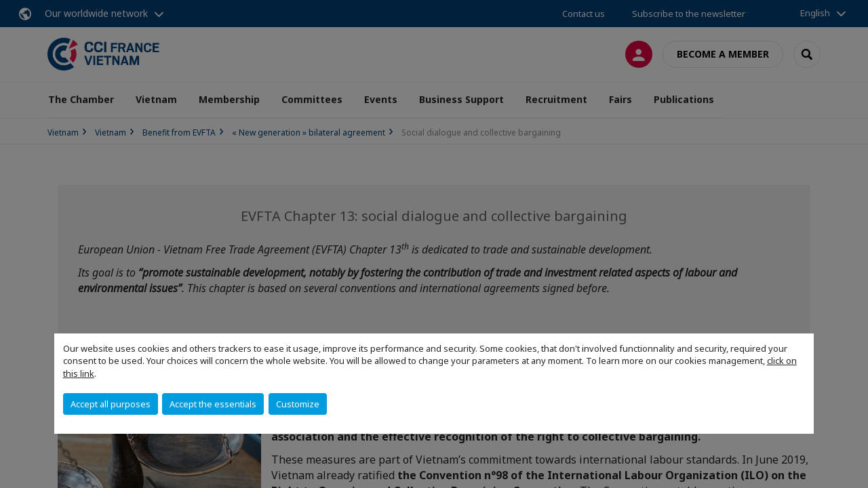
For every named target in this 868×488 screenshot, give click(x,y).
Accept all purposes (111, 404)
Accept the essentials (213, 404)
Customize (298, 404)
